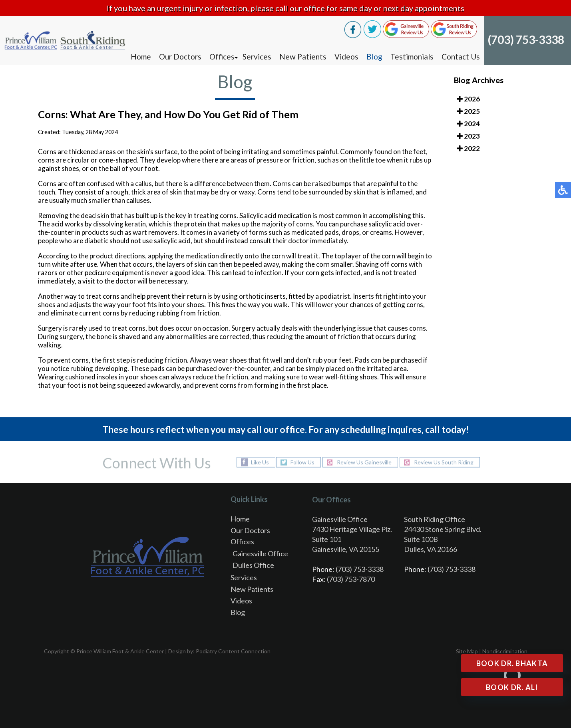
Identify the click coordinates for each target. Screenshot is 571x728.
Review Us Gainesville (364, 462)
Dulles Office (253, 565)
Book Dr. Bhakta (512, 663)
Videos (346, 57)
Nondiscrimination (505, 651)
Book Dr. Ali (512, 687)
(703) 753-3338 (526, 40)
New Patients (303, 57)
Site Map (467, 651)
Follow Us (302, 462)
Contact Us (461, 57)
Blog (374, 57)
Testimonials (412, 57)
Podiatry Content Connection (233, 651)
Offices (222, 57)
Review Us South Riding (444, 462)
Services (257, 57)
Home (141, 57)
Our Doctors (180, 57)
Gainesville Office (260, 553)
